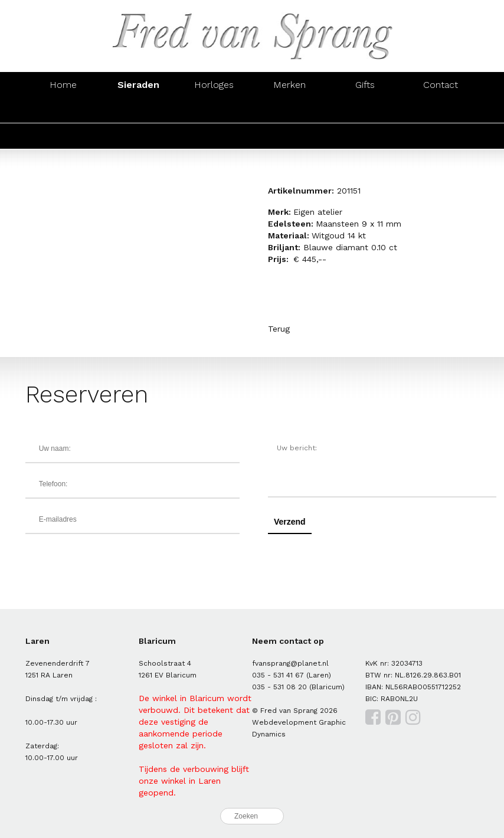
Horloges (214, 85)
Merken (289, 85)
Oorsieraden (139, 110)
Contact (441, 85)
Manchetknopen (441, 110)
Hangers (365, 110)
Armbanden (214, 110)
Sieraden (138, 85)
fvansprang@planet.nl (290, 663)
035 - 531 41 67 (278, 675)
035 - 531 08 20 (279, 687)
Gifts (365, 85)
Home (63, 85)
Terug (279, 329)
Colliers (289, 110)
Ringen (63, 110)
